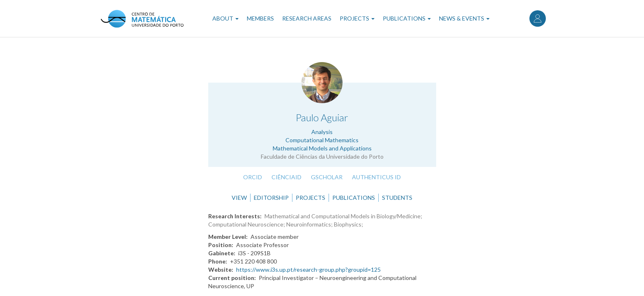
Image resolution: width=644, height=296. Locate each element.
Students (397, 198)
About (225, 18)
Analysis (322, 132)
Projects (357, 18)
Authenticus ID (376, 177)
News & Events (464, 18)
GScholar (327, 177)
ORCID (253, 177)
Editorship (271, 198)
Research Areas (307, 18)
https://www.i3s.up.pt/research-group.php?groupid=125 (308, 269)
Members (260, 18)
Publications (407, 18)
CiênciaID (286, 177)
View (239, 198)
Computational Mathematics (322, 140)
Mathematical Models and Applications (322, 148)
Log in (538, 18)
